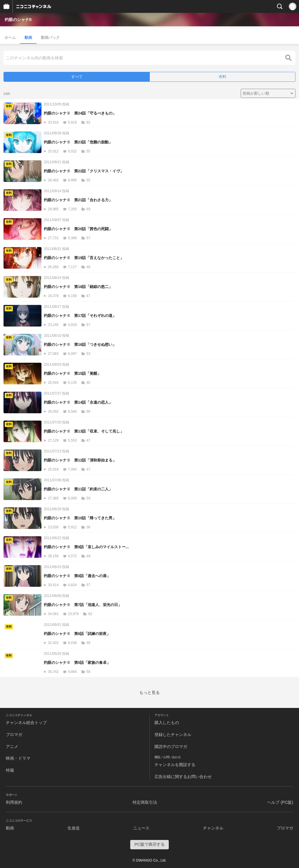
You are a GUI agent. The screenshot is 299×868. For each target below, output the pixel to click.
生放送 (74, 828)
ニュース (141, 828)
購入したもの (167, 723)
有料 (222, 77)
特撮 (10, 770)
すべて (77, 77)
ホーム (10, 38)
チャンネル (213, 828)
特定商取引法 (145, 802)
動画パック (50, 38)
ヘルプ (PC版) (280, 802)
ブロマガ (14, 735)
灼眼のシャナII (18, 20)
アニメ (12, 747)
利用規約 (14, 802)
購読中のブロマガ (171, 747)
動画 (28, 38)
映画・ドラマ (18, 758)
